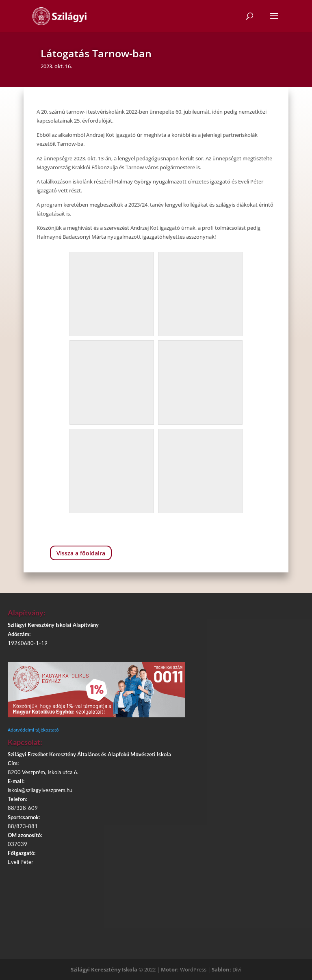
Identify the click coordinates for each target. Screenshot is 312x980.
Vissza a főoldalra (81, 553)
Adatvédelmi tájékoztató (33, 730)
